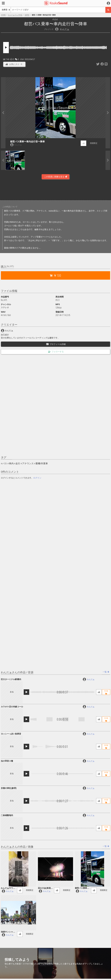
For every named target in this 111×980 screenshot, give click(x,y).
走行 (18, 463)
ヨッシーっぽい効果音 (11, 734)
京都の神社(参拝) (9, 788)
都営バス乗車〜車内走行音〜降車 (27, 142)
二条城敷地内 (7, 815)
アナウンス (28, 463)
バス (5, 463)
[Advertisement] (55, 191)
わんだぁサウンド (8, 888)
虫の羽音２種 (7, 761)
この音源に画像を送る (55, 177)
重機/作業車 (42, 463)
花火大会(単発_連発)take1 (45, 888)
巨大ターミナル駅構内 (11, 679)
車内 (11, 463)
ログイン (37, 478)
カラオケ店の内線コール (12, 707)
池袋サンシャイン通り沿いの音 (8, 932)
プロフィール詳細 (56, 344)
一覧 (106, 672)
